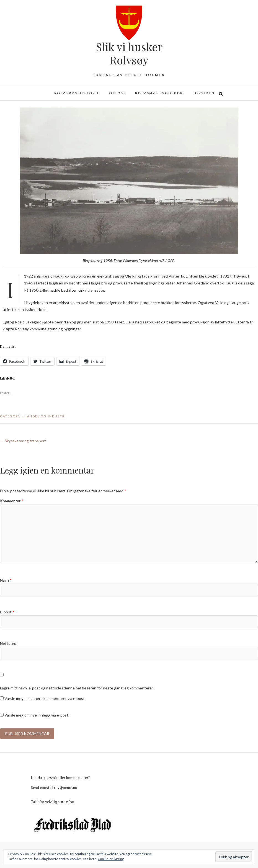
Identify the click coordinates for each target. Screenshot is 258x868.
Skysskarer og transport (23, 441)
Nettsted (8, 643)
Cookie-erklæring (111, 859)
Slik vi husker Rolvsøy (129, 53)
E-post (7, 612)
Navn (6, 580)
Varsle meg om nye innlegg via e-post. (37, 715)
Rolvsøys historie (77, 93)
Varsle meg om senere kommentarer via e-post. (45, 698)
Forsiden (203, 93)
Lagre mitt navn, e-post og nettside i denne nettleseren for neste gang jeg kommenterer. (77, 688)
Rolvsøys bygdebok (159, 93)
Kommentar (12, 501)
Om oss (118, 93)
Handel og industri (45, 416)
